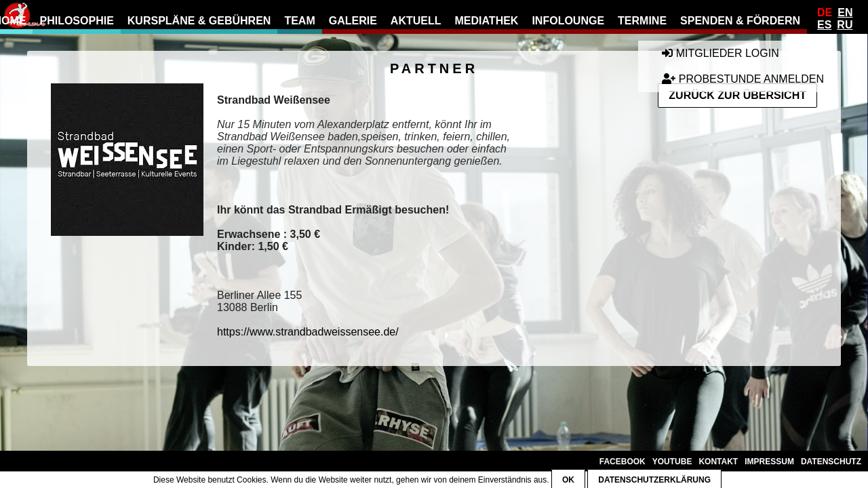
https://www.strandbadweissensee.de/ (308, 332)
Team (299, 21)
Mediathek (487, 21)
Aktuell (416, 21)
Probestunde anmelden (743, 79)
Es (824, 25)
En (845, 13)
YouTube (672, 462)
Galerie (353, 21)
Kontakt (718, 462)
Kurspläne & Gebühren (199, 21)
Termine (642, 21)
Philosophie (76, 21)
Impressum (769, 462)
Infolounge (568, 21)
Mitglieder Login (720, 53)
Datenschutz (831, 462)
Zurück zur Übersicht (737, 95)
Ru (845, 25)
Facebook (623, 462)
